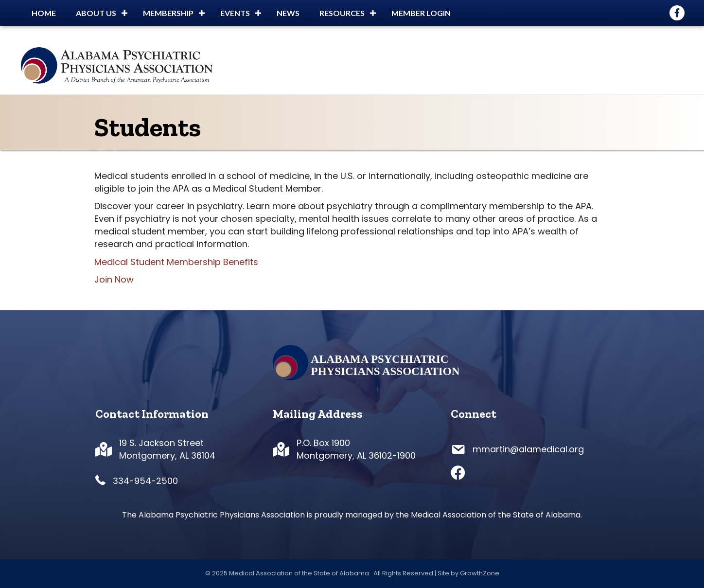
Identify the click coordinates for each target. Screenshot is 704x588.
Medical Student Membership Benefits (176, 262)
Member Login (421, 13)
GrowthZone (480, 573)
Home (44, 13)
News (288, 13)
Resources (342, 13)
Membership (168, 13)
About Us (96, 13)
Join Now (114, 279)
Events (235, 13)
